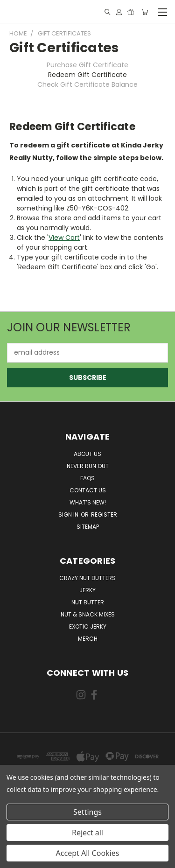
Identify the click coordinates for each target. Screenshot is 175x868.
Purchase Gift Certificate (87, 65)
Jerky (87, 590)
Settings (87, 812)
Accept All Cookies (88, 853)
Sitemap (88, 527)
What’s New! (88, 502)
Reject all (87, 833)
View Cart (64, 238)
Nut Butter (88, 602)
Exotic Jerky (88, 626)
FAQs (87, 478)
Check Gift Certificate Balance (87, 84)
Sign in (69, 514)
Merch (88, 639)
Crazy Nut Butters (87, 578)
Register (104, 514)
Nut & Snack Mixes (88, 614)
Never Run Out (88, 466)
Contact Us (88, 490)
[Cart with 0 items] (145, 12)
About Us (87, 454)
